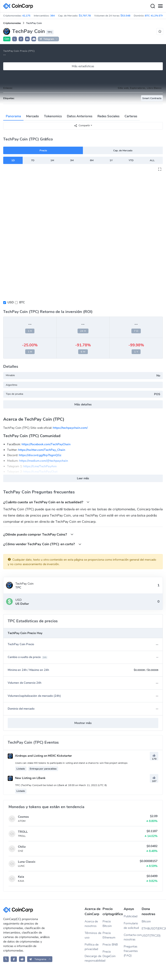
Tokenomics (53, 116)
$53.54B (125, 16)
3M (72, 160)
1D (13, 160)
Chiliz (22, 847)
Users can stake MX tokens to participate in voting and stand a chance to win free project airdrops (71, 763)
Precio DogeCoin (109, 954)
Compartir (82, 126)
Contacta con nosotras (133, 937)
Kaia (21, 877)
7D (33, 160)
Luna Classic (27, 862)
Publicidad (131, 916)
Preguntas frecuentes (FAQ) (131, 951)
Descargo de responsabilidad (94, 958)
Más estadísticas (83, 66)
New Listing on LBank (27, 778)
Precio (43, 150)
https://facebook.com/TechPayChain (46, 444)
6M (92, 160)
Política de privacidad (92, 947)
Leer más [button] (83, 478)
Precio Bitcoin (107, 924)
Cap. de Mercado (123, 150)
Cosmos (23, 817)
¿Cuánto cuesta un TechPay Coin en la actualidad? (46, 502)
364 (52, 16)
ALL (152, 160)
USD (11, 302)
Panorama (13, 116)
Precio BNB (110, 945)
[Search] (153, 6)
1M (52, 160)
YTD (131, 160)
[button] (21, 39)
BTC (22, 302)
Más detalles (83, 404)
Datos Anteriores (80, 116)
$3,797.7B (85, 16)
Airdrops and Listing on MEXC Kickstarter (40, 756)
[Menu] (160, 6)
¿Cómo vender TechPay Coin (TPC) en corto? (42, 544)
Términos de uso (93, 935)
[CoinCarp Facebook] (14, 959)
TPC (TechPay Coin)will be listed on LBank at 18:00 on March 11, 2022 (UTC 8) (61, 785)
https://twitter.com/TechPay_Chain (42, 450)
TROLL (23, 832)
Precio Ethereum (109, 935)
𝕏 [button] (15, 39)
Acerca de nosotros (91, 924)
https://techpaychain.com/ (70, 428)
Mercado (32, 116)
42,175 (26, 16)
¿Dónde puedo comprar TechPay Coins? (38, 534)
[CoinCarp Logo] (19, 6)
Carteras (131, 116)
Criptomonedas (12, 23)
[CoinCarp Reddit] (22, 959)
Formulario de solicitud (131, 926)
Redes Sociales (108, 116)
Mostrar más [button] (83, 723)
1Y (111, 160)
